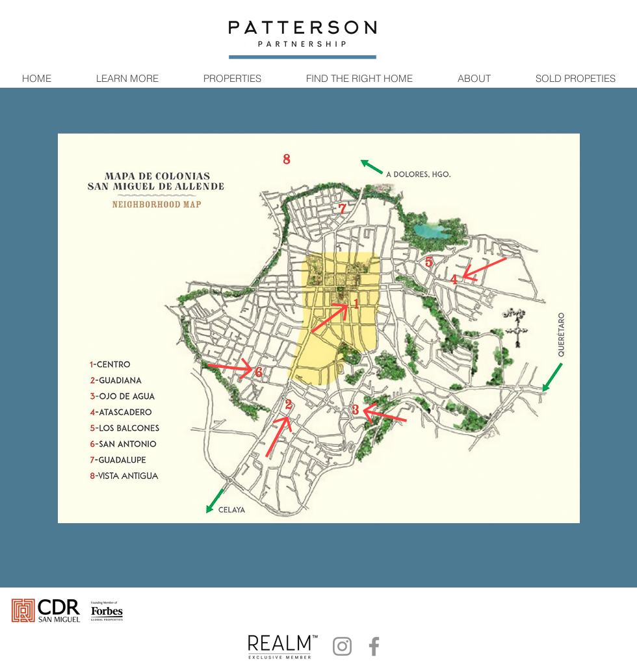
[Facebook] (374, 646)
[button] (127, 78)
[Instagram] (342, 646)
